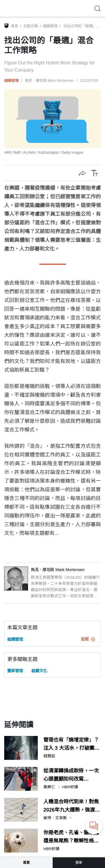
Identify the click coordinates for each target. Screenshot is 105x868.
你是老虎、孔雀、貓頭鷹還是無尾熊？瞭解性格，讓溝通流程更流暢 (71, 837)
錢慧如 (49, 756)
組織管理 (50, 26)
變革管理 (15, 671)
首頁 (15, 26)
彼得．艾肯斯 (55, 818)
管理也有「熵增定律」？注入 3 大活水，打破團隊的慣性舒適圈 (71, 745)
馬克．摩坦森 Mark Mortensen (49, 80)
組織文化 (39, 671)
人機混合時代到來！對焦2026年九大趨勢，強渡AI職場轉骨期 (72, 806)
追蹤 (88, 639)
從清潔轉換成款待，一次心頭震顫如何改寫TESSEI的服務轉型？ (71, 776)
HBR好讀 (70, 787)
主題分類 (31, 26)
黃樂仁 (49, 787)
